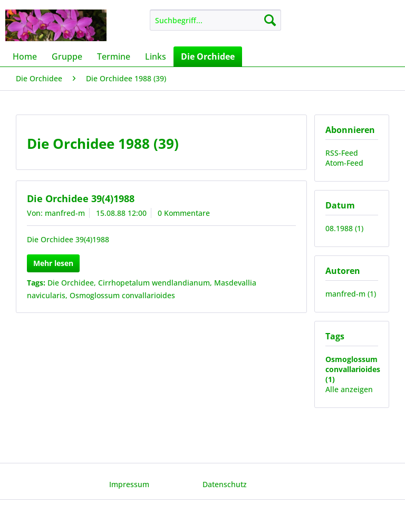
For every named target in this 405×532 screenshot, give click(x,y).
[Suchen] (270, 20)
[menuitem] (216, 20)
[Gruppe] (67, 56)
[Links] (156, 56)
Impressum (129, 484)
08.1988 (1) (344, 228)
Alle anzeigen (349, 389)
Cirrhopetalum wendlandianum (154, 283)
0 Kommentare (184, 213)
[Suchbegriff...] (216, 20)
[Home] (25, 56)
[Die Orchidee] (208, 56)
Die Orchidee (71, 283)
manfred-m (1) (351, 294)
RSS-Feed (342, 153)
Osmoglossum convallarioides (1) (353, 369)
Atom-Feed (344, 163)
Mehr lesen (53, 263)
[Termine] (114, 56)
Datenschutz (225, 484)
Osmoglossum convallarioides (122, 295)
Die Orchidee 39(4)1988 (81, 198)
